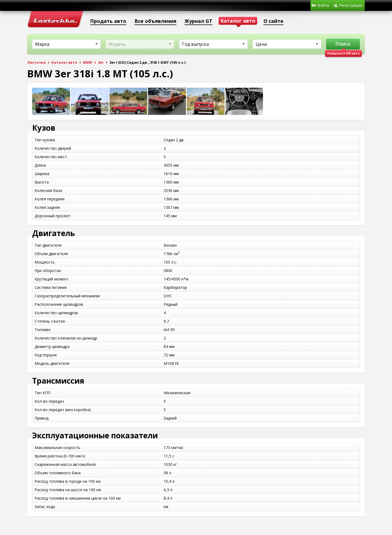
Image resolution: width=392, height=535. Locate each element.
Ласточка (36, 62)
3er (101, 62)
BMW (88, 62)
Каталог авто (64, 62)
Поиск (343, 44)
